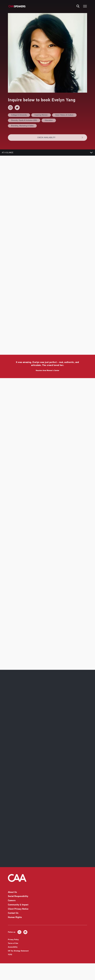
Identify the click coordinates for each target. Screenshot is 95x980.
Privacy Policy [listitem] (13, 943)
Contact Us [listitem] (13, 917)
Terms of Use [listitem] (13, 947)
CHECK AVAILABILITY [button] (60, 138)
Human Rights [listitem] (15, 921)
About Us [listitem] (12, 896)
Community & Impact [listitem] (18, 908)
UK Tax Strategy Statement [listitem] (18, 954)
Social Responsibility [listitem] (18, 900)
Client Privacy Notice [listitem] (18, 912)
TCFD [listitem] (10, 958)
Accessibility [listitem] (13, 950)
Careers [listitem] (12, 904)
